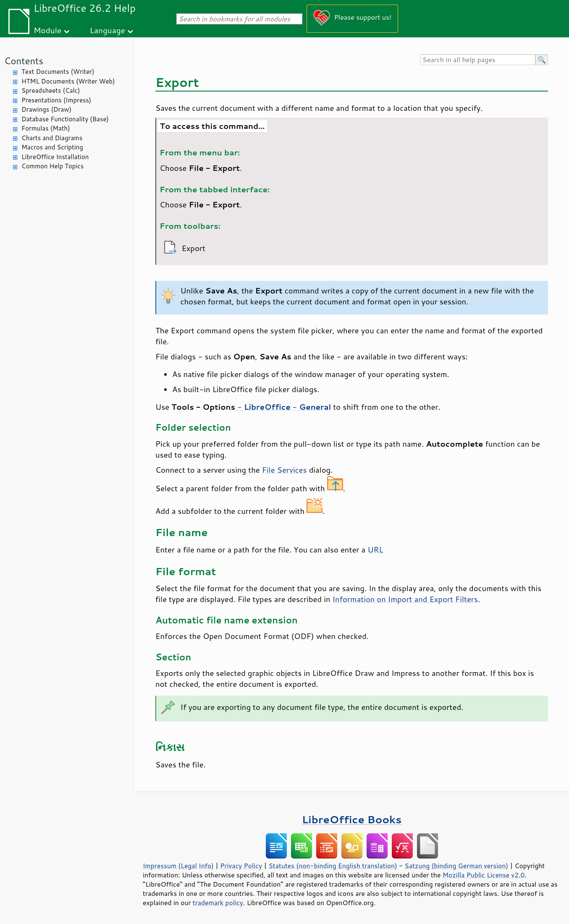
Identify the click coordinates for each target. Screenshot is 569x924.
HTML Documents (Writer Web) (68, 81)
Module (47, 30)
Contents (24, 61)
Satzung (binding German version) (457, 866)
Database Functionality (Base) (65, 119)
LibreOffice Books (352, 819)
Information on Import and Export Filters (405, 599)
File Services (284, 470)
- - (283, 407)
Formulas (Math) (46, 128)
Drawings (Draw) (46, 109)
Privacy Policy (241, 866)
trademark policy (218, 903)
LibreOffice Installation (55, 157)
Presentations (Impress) (56, 100)
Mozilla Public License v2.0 (484, 875)
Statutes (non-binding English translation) (333, 866)
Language (108, 30)
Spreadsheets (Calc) (51, 90)
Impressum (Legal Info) (178, 866)
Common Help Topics (52, 166)
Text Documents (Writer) (58, 72)
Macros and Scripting (52, 147)
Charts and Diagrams (52, 138)
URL (375, 550)
